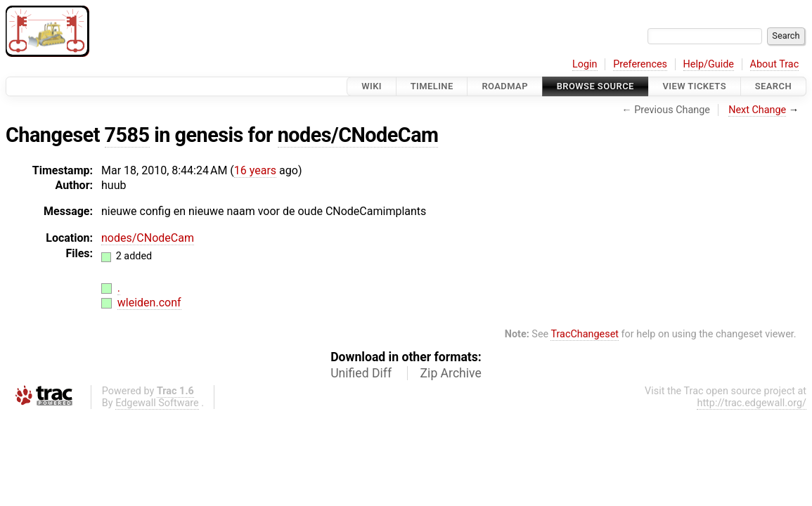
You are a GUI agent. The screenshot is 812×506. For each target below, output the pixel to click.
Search (773, 86)
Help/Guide (709, 64)
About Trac (775, 64)
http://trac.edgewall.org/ (752, 403)
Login (585, 64)
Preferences (640, 64)
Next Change (757, 110)
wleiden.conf (149, 303)
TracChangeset (585, 334)
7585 (127, 135)
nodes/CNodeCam (358, 135)
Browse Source (595, 86)
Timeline (432, 86)
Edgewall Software (157, 403)
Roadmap (505, 86)
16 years (255, 170)
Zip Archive (451, 373)
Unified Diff (361, 373)
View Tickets (695, 86)
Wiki (372, 86)
